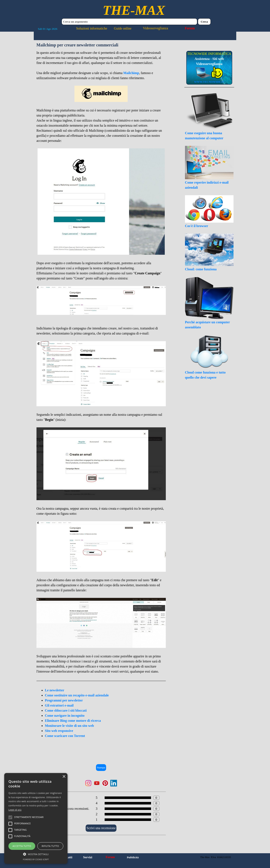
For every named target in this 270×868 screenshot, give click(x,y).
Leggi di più (15, 810)
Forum (190, 28)
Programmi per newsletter (64, 700)
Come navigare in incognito (65, 716)
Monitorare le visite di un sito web (70, 726)
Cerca (204, 22)
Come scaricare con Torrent (65, 736)
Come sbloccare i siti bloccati (66, 710)
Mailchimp (131, 73)
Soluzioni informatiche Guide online (104, 28)
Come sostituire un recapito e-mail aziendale (77, 695)
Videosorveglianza (156, 28)
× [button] (64, 777)
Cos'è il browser (197, 226)
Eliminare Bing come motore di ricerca (73, 721)
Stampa (101, 767)
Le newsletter (55, 690)
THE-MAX (134, 10)
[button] (36, 854)
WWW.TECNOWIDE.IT (209, 82)
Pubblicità (133, 857)
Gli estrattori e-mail (59, 705)
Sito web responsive (59, 731)
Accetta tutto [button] (22, 846)
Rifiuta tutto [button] (50, 846)
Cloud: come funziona (201, 269)
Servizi (88, 857)
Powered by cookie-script (36, 859)
